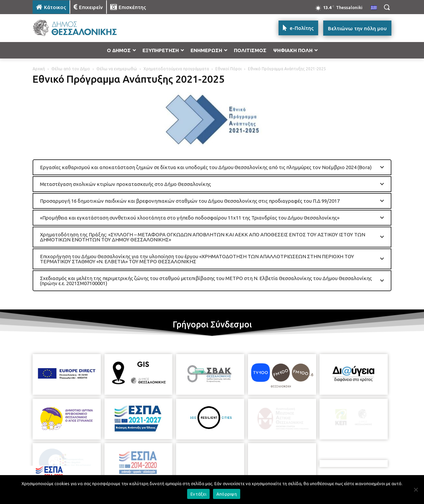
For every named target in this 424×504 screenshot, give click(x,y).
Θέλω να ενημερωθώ (117, 69)
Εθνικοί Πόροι (228, 69)
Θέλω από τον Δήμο (71, 69)
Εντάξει (198, 494)
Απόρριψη (227, 494)
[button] (387, 7)
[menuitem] (374, 8)
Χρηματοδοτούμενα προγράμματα (176, 69)
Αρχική (39, 69)
